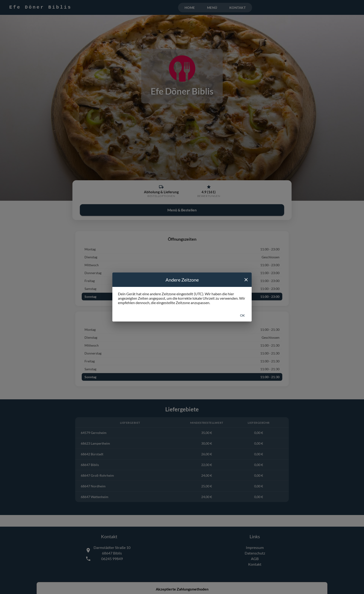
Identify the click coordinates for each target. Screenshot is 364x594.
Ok (242, 315)
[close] (246, 280)
